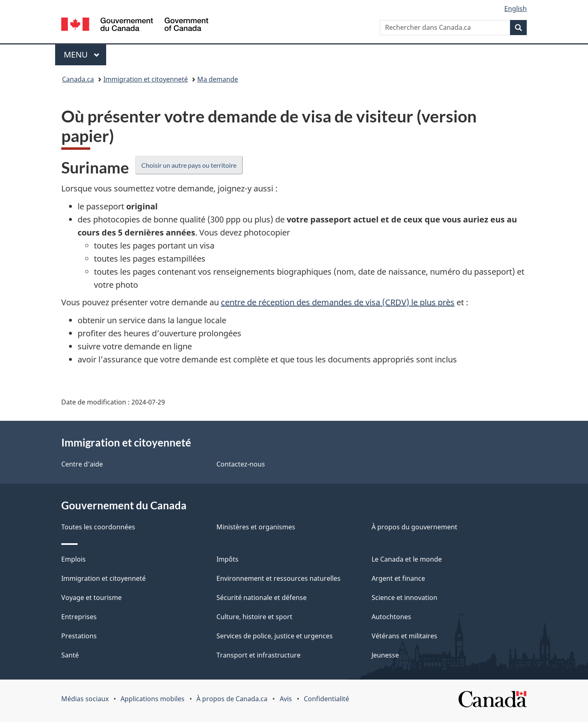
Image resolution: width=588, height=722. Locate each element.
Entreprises (79, 617)
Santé (70, 655)
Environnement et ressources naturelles (278, 578)
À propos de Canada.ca (232, 699)
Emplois (73, 559)
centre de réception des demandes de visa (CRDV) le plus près (338, 302)
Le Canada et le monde (407, 559)
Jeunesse (385, 655)
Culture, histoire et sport (254, 617)
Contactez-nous (241, 464)
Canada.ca (78, 79)
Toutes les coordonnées (98, 527)
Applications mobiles (153, 699)
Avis (286, 699)
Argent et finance (398, 578)
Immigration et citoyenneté (146, 79)
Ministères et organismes (256, 527)
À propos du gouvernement (414, 527)
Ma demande (218, 79)
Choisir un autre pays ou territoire (189, 165)
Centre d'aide (82, 464)
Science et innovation (404, 598)
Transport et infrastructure (258, 655)
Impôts (227, 559)
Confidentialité (326, 699)
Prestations (79, 636)
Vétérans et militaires (404, 636)
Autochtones (391, 617)
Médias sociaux (85, 699)
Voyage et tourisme (91, 598)
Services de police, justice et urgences (275, 636)
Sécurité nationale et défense (262, 598)
